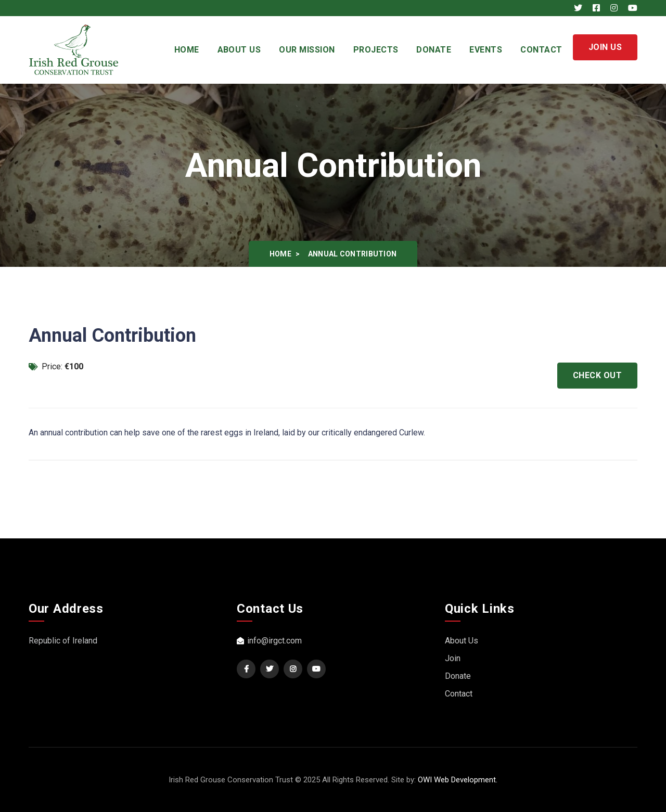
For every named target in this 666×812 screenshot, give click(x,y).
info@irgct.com (269, 641)
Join (453, 658)
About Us (239, 50)
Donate (434, 50)
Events (486, 50)
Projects (376, 50)
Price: (56, 366)
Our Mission (307, 50)
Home (187, 50)
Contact (541, 50)
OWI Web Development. (458, 780)
